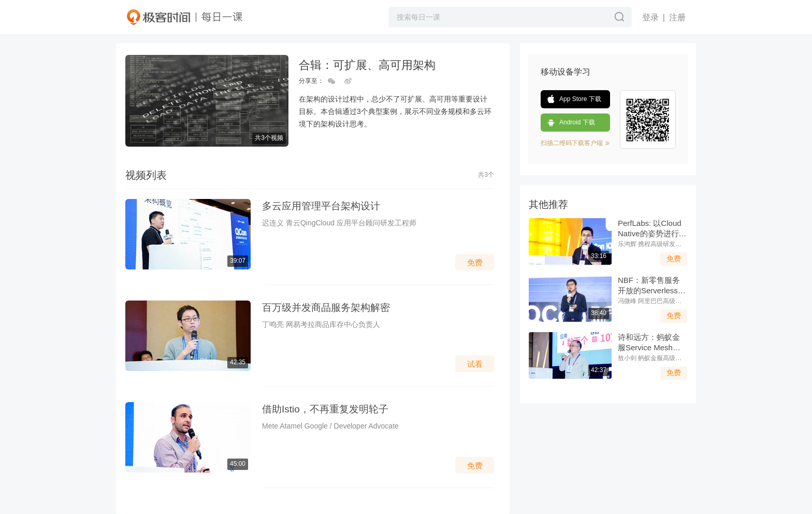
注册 (677, 17)
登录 (650, 17)
